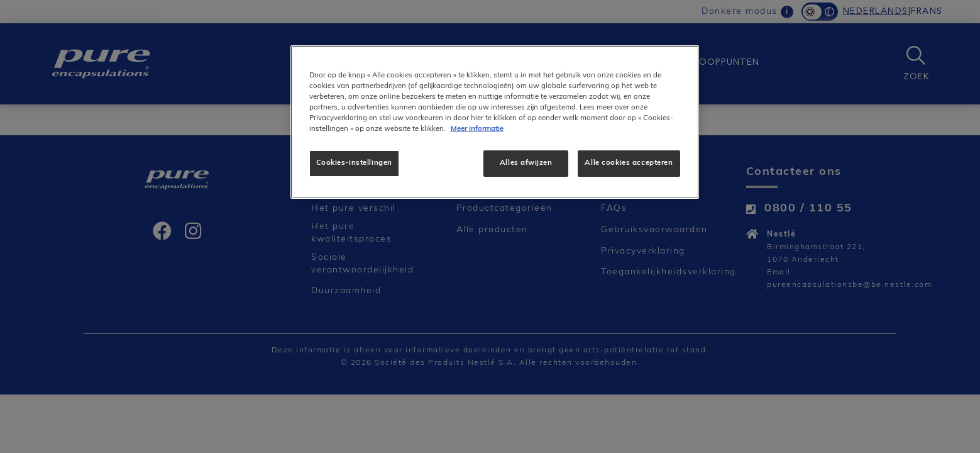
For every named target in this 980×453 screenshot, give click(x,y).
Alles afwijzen (526, 163)
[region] (495, 122)
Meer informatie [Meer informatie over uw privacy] (477, 129)
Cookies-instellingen (354, 163)
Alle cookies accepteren (629, 163)
